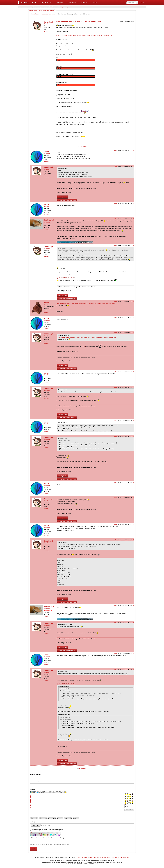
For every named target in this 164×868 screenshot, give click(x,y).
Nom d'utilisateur (35, 774)
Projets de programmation (49, 14)
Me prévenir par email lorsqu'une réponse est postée (48, 830)
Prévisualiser (129, 810)
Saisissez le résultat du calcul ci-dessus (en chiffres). (47, 838)
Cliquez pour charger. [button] (64, 7)
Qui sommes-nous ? (105, 858)
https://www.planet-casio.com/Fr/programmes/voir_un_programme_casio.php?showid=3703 (84, 35)
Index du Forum (34, 14)
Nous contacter (93, 858)
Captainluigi (48, 22)
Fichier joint (34, 822)
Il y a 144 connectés (82, 858)
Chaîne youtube (62, 197)
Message (46, 32)
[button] (45, 3)
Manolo (47, 152)
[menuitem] (45, 3)
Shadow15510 (49, 220)
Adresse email (34, 782)
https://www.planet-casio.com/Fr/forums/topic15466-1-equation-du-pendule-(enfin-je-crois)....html (86, 304)
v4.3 (45, 858)
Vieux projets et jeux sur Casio (67, 200)
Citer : (116, 151)
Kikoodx (47, 303)
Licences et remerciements (121, 858)
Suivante (84, 146)
